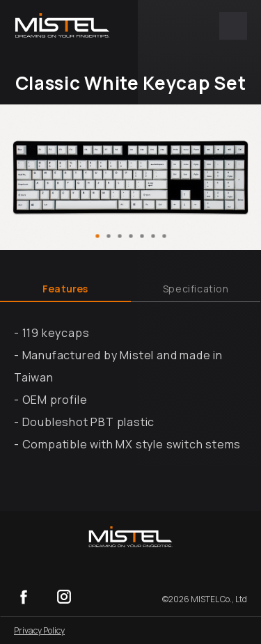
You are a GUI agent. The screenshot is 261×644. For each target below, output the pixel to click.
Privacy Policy (39, 630)
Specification (196, 289)
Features (65, 289)
